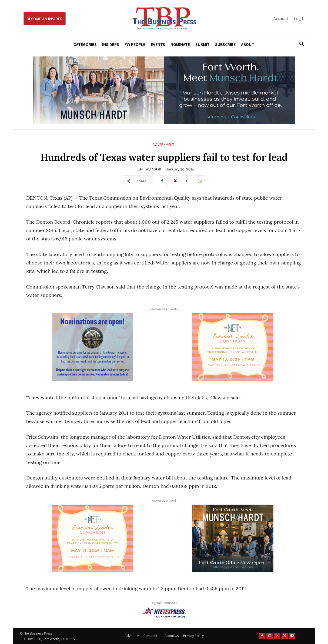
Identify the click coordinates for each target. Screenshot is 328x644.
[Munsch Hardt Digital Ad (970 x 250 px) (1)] (164, 90)
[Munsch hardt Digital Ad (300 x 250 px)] (233, 538)
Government (163, 145)
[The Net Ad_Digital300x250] (233, 347)
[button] (300, 44)
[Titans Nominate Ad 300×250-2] (92, 347)
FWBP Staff (153, 169)
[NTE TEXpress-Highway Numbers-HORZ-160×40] (164, 612)
